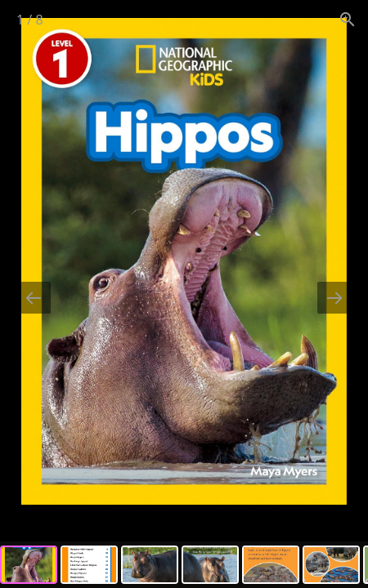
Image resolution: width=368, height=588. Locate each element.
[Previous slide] (34, 298)
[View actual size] (348, 19)
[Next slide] (334, 298)
